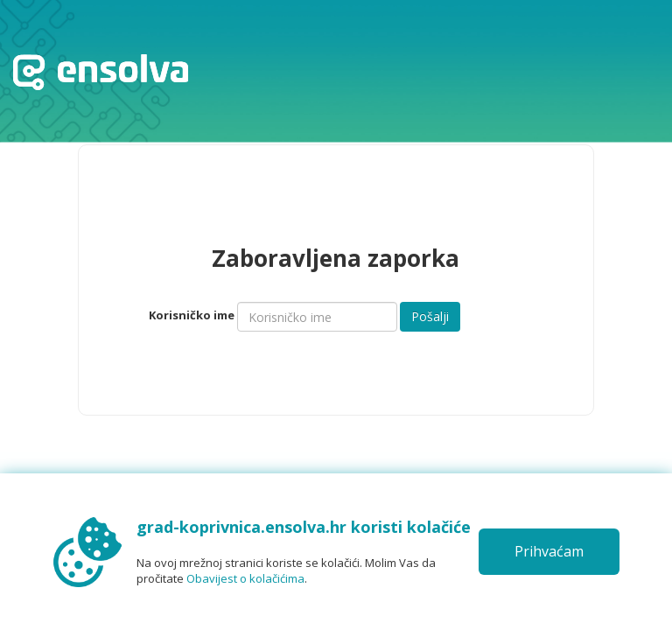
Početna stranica (101, 72)
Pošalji (430, 316)
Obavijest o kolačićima (245, 578)
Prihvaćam (549, 551)
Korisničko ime (192, 315)
